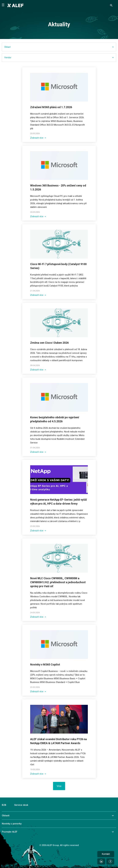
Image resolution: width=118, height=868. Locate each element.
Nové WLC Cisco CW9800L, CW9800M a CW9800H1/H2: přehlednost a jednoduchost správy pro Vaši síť (58, 582)
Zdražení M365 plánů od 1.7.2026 (51, 107)
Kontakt (106, 854)
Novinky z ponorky (12, 824)
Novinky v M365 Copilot (45, 664)
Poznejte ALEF (10, 832)
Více (59, 786)
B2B (4, 805)
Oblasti (6, 816)
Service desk (21, 805)
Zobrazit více (38, 138)
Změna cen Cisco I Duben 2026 (49, 343)
